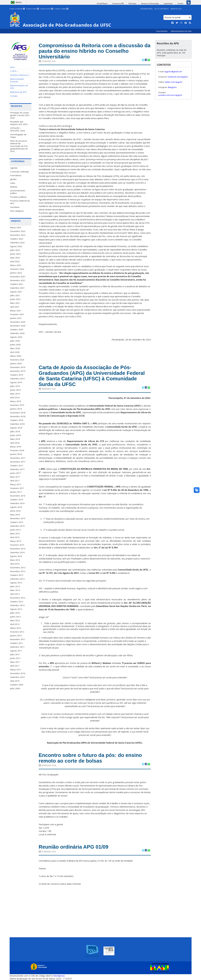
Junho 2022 (15, 254)
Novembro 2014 (18, 549)
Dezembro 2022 (18, 231)
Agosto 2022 (16, 246)
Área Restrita (162, 31)
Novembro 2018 (18, 416)
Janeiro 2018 (16, 454)
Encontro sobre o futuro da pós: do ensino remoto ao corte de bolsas (90, 758)
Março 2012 (16, 628)
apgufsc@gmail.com (173, 72)
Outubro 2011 (17, 643)
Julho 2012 (15, 613)
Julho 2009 (15, 688)
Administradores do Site (181, 31)
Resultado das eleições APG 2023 (19, 123)
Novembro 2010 (18, 673)
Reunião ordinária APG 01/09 (74, 847)
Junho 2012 (15, 617)
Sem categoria (17, 211)
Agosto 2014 (16, 556)
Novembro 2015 (18, 518)
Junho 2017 (15, 473)
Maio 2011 (15, 662)
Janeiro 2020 (16, 363)
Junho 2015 (15, 530)
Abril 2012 (15, 624)
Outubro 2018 (17, 420)
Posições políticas (18, 197)
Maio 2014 (15, 560)
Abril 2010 (15, 681)
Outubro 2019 (17, 375)
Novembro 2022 (18, 235)
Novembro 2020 (18, 326)
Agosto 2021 (16, 292)
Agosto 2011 (16, 651)
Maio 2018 (15, 439)
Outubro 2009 (17, 685)
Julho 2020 (15, 341)
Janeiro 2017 (16, 492)
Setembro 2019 (17, 379)
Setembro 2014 (17, 552)
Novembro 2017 (18, 462)
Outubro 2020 (17, 329)
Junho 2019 (15, 390)
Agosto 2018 (16, 428)
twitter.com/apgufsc (174, 82)
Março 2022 (16, 265)
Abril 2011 (15, 666)
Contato (14, 96)
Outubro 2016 (17, 500)
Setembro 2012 (17, 605)
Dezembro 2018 (18, 413)
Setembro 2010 (17, 677)
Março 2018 (16, 447)
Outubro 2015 (17, 522)
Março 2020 (16, 356)
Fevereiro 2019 (17, 405)
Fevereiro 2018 (17, 450)
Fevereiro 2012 (17, 632)
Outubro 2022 (17, 239)
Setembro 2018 (17, 424)
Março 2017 (16, 484)
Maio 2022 (15, 258)
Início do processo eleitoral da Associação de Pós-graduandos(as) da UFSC (19, 146)
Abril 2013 (15, 594)
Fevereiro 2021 (17, 314)
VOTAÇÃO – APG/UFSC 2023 (18, 129)
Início (13, 67)
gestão (13, 179)
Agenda (14, 168)
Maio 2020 (15, 348)
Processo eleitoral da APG (20, 202)
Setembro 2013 (17, 579)
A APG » (14, 71)
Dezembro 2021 (18, 277)
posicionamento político (18, 192)
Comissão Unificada (19, 172)
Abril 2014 (15, 564)
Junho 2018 (15, 435)
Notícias (14, 187)
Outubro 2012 (17, 602)
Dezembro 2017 (18, 458)
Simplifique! (102, 3)
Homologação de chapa (18, 136)
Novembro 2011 (18, 639)
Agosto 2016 (16, 507)
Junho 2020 (15, 345)
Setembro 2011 (17, 647)
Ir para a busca (47, 9)
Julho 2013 (15, 586)
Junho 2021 (15, 299)
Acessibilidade (146, 9)
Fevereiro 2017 (17, 488)
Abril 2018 (15, 443)
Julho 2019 (15, 386)
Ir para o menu (33, 9)
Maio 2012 (15, 620)
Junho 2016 (15, 511)
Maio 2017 (15, 477)
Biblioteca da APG (18, 92)
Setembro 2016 (17, 503)
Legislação (168, 3)
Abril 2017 (15, 481)
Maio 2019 (15, 394)
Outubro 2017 (17, 466)
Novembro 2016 (18, 496)
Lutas (13, 183)
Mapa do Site (176, 9)
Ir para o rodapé (61, 9)
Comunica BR (118, 3)
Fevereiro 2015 (17, 545)
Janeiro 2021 (16, 318)
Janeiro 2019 (16, 409)
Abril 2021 (15, 307)
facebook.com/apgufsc (178, 77)
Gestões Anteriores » (20, 75)
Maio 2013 (15, 590)
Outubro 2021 (17, 284)
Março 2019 (16, 401)
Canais (180, 3)
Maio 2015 (15, 534)
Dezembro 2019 (18, 367)
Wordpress (59, 976)
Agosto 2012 (16, 609)
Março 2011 (16, 670)
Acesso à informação (150, 3)
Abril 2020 (15, 352)
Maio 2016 (15, 515)
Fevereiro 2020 (17, 360)
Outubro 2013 (17, 575)
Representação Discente (17, 80)
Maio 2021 (15, 303)
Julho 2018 (15, 432)
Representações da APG (19, 87)
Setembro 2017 (17, 469)
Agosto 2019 (16, 382)
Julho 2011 (15, 654)
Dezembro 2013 (18, 568)
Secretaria (15, 207)
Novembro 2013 (18, 571)
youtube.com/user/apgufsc (170, 95)
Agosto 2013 (16, 583)
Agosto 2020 (16, 337)
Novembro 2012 (18, 598)
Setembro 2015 (17, 526)
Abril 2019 (15, 397)
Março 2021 (16, 311)
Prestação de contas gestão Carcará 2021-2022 (20, 115)
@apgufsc (172, 87)
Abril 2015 (15, 537)
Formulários (16, 175)
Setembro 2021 (17, 288)
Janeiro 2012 (16, 636)
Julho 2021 (15, 295)
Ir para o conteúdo (17, 9)
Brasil (19, 2)
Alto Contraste (162, 9)
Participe (132, 3)
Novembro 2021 (18, 280)
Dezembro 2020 (18, 322)
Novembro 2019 (18, 371)
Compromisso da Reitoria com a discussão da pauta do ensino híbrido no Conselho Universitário (95, 51)
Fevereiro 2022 (17, 269)
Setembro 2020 (17, 333)
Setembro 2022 (17, 243)
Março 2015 (16, 541)
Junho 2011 (15, 658)
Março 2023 (16, 227)
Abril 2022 (15, 261)
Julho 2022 (15, 250)
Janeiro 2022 (16, 273)
